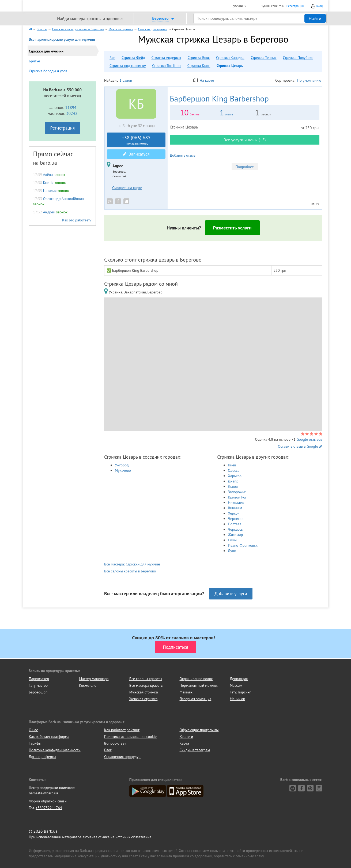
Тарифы (35, 743)
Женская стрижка (144, 699)
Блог (108, 750)
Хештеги (186, 737)
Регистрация (295, 6)
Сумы (232, 540)
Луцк (232, 551)
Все (112, 58)
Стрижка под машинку (128, 66)
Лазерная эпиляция (195, 699)
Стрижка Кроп (199, 66)
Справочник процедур (122, 757)
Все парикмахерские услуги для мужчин (62, 39)
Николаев (236, 503)
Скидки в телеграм (195, 750)
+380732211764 (49, 808)
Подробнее (245, 167)
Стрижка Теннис (263, 58)
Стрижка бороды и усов (48, 71)
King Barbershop (219, 98)
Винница (235, 508)
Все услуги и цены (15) (245, 140)
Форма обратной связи (48, 801)
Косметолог (88, 685)
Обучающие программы (199, 730)
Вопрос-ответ (115, 743)
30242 (72, 113)
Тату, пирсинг (240, 692)
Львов (233, 486)
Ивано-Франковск (243, 545)
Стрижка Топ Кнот (167, 66)
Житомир (235, 535)
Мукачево (123, 470)
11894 (71, 107)
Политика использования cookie (130, 737)
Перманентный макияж (198, 685)
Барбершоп (38, 692)
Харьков (235, 476)
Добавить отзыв (183, 155)
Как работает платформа (49, 737)
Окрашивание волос (196, 679)
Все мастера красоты (146, 685)
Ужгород (122, 465)
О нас (33, 730)
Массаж (236, 685)
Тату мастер (38, 685)
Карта (184, 743)
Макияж (186, 692)
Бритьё (35, 61)
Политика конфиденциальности (55, 750)
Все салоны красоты (146, 679)
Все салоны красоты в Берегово (130, 571)
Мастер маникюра (94, 679)
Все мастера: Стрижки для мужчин (132, 564)
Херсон (234, 513)
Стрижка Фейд (133, 58)
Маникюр (237, 699)
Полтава (235, 524)
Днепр (233, 481)
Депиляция (239, 679)
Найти (315, 18)
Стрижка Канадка (230, 58)
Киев (232, 465)
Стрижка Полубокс (298, 58)
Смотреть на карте (127, 188)
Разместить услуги (232, 228)
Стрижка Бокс (199, 58)
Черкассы (236, 529)
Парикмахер (39, 679)
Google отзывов (310, 439)
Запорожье (237, 492)
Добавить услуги (231, 594)
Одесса (234, 470)
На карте (204, 80)
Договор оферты (42, 757)
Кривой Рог (237, 497)
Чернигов (236, 519)
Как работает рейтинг (122, 730)
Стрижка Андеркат (166, 58)
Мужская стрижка (144, 692)
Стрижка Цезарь (230, 66)
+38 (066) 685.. (137, 140)
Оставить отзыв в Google (300, 446)
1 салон (126, 80)
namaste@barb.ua (44, 793)
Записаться (136, 154)
